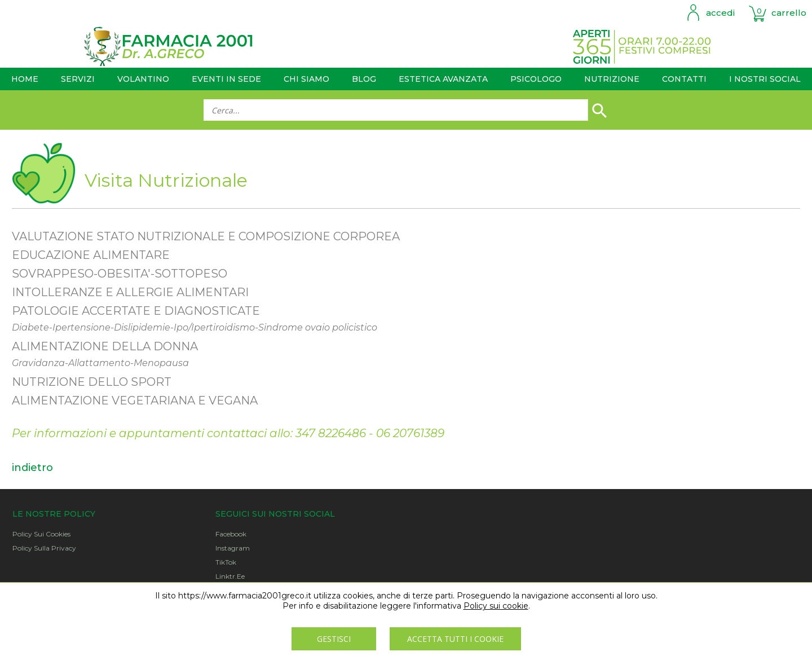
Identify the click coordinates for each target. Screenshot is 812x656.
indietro (32, 468)
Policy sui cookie (496, 606)
